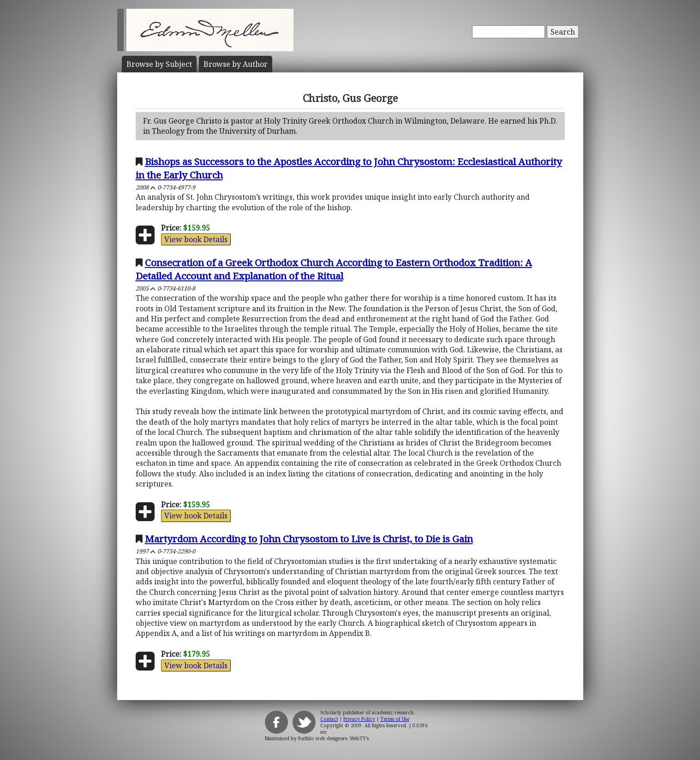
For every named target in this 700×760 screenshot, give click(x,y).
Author (236, 64)
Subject (159, 64)
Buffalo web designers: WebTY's (333, 738)
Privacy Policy (359, 719)
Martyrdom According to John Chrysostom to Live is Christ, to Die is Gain (309, 539)
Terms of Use (395, 719)
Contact (329, 719)
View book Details (196, 239)
